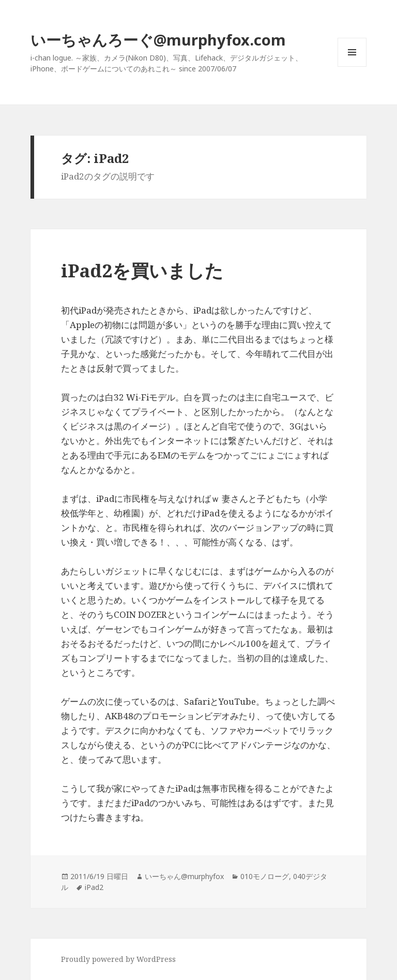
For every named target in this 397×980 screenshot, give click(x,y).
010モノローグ (265, 876)
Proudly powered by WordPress (118, 959)
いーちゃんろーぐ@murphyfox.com (158, 40)
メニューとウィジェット (352, 66)
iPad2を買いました (142, 270)
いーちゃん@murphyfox (184, 876)
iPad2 (94, 887)
